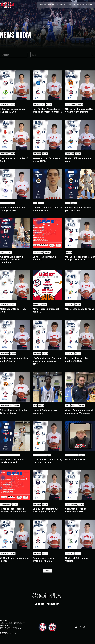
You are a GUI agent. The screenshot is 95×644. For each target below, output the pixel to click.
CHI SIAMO (43, 5)
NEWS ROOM (72, 5)
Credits (2, 634)
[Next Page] (48, 571)
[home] (7, 5)
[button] (52, 5)
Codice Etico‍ (3, 632)
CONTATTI (89, 5)
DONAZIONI (81, 5)
